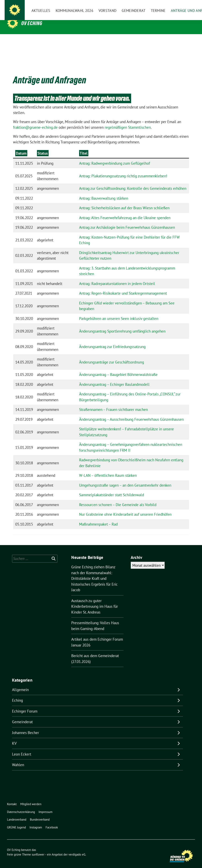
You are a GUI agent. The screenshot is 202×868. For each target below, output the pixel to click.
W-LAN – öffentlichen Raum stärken (108, 469)
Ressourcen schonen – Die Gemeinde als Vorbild (118, 498)
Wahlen (18, 759)
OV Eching (32, 23)
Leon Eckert (22, 748)
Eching (17, 694)
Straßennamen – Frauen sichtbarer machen (113, 403)
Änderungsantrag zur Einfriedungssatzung (112, 340)
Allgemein (20, 683)
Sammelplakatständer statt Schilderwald (112, 489)
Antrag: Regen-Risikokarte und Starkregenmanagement (123, 287)
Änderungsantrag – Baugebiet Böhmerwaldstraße (118, 368)
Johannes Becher (26, 726)
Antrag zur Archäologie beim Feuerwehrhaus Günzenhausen (127, 221)
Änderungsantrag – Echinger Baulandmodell (114, 378)
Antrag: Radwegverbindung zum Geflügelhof (115, 157)
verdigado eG (77, 848)
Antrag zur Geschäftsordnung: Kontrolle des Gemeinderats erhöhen (133, 182)
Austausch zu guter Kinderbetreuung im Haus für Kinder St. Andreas (95, 600)
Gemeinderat (22, 716)
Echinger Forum (25, 705)
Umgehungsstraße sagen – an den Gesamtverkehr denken (125, 479)
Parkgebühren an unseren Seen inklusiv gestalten (119, 312)
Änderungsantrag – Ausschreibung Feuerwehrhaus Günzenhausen (131, 413)
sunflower (38, 848)
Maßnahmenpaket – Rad (98, 518)
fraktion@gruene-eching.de (35, 121)
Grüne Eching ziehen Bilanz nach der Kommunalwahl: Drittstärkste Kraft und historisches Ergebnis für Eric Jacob (94, 572)
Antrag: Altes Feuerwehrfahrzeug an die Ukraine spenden (125, 211)
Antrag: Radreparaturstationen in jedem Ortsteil (117, 277)
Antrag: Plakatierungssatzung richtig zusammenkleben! (123, 170)
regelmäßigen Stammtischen (128, 121)
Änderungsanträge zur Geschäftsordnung (112, 356)
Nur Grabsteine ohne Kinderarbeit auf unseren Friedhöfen (125, 508)
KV (14, 737)
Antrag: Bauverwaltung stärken (104, 192)
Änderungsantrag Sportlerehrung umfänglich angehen (122, 325)
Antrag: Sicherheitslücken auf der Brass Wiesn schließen (124, 202)
